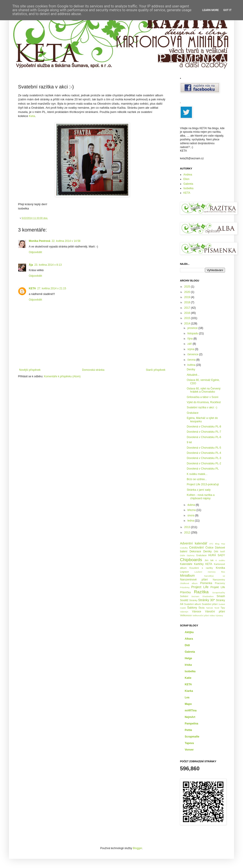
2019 (188, 297)
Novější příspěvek (30, 370)
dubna (192, 505)
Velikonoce (186, 615)
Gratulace (193, 413)
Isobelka (188, 188)
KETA (32, 288)
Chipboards (191, 560)
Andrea (188, 175)
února (191, 515)
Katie (188, 678)
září (190, 344)
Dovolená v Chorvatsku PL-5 (204, 448)
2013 (188, 527)
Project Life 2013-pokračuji (203, 484)
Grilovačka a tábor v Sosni (202, 397)
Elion (186, 179)
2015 (188, 318)
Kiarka (189, 691)
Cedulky (184, 548)
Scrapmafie (192, 737)
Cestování (197, 547)
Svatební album (192, 604)
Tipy (223, 608)
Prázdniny (185, 587)
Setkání (184, 596)
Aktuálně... (193, 375)
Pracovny (220, 583)
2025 (188, 287)
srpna (191, 349)
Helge (188, 658)
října (190, 339)
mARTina (191, 711)
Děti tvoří (219, 551)
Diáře (183, 555)
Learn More (211, 10)
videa (212, 615)
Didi (187, 645)
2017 (188, 308)
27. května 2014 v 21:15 (52, 288)
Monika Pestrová (39, 241)
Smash (221, 596)
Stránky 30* (207, 600)
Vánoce (197, 612)
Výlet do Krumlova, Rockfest (204, 402)
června (192, 360)
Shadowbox (208, 596)
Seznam (195, 596)
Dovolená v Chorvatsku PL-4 (204, 453)
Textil (217, 608)
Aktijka (189, 632)
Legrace (184, 572)
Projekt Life (218, 587)
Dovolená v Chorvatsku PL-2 (204, 463)
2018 (188, 302)
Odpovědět (35, 252)
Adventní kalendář (194, 543)
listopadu (193, 333)
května (192, 365)
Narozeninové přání (194, 580)
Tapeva (189, 743)
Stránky (193, 600)
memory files (216, 572)
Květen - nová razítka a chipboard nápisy (201, 497)
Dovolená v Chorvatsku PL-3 (204, 458)
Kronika (220, 568)
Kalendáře (186, 564)
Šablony (192, 608)
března (192, 510)
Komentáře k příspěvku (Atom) (62, 376)
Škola (201, 608)
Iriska (188, 665)
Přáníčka (185, 592)
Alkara (189, 639)
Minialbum (187, 576)
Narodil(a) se (215, 576)
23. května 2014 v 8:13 (48, 265)
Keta (32, 116)
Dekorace (195, 551)
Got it (227, 10)
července (193, 354)
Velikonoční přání (201, 615)
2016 (188, 313)
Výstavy (219, 615)
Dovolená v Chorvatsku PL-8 (204, 427)
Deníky (191, 369)
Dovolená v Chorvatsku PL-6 (204, 437)
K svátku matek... (197, 474)
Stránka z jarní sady (199, 490)
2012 (188, 533)
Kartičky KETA (203, 564)
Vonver (189, 750)
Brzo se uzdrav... (197, 479)
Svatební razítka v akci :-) (202, 407)
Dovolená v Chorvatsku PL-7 (204, 432)
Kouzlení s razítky (201, 568)
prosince (193, 328)
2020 (188, 292)
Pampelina (191, 724)
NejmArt (190, 717)
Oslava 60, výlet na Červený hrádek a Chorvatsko (204, 390)
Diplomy (191, 555)
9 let (189, 442)
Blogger (137, 848)
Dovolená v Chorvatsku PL (203, 469)
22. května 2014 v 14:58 (66, 241)
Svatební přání (210, 604)
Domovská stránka (93, 370)
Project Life (200, 587)
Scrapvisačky (219, 593)
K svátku (220, 560)
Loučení (198, 572)
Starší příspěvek (156, 370)
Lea (187, 697)
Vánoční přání (215, 612)
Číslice (209, 548)
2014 (188, 324)
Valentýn (184, 612)
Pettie (188, 730)
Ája (31, 265)
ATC (211, 544)
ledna (191, 521)
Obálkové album (189, 583)
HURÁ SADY (217, 555)
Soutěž (184, 600)
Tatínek (209, 608)
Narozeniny (219, 580)
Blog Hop (220, 544)
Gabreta (188, 184)
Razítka (201, 592)
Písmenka (206, 583)
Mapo (188, 704)
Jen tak (209, 560)
